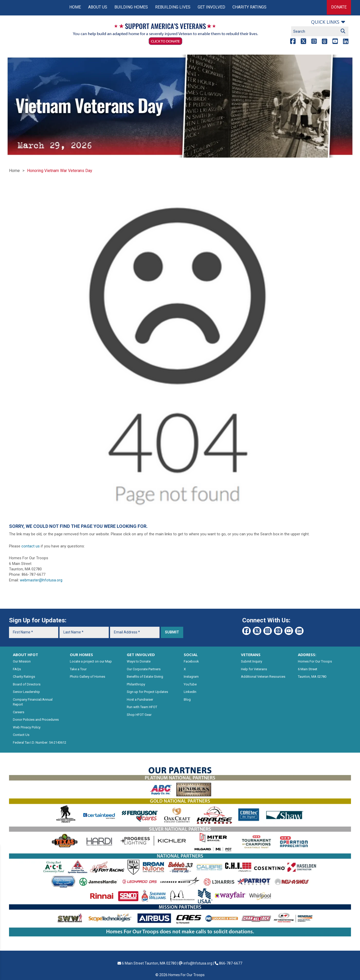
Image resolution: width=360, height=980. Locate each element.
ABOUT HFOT (26, 655)
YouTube (190, 684)
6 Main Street (308, 669)
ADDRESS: (307, 655)
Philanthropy (136, 684)
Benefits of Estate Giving (145, 677)
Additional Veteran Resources (263, 677)
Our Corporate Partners (144, 669)
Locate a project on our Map (91, 661)
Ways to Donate (139, 661)
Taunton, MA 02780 (312, 677)
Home (75, 7)
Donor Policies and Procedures (36, 720)
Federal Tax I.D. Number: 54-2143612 (40, 742)
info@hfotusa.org (198, 963)
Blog (187, 699)
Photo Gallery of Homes (87, 677)
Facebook (191, 661)
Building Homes (131, 7)
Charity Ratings (249, 7)
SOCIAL (191, 655)
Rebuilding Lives (173, 7)
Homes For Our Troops (315, 661)
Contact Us (21, 735)
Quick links (325, 22)
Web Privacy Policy (27, 727)
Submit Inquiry (252, 661)
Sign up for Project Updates (147, 692)
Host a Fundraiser (140, 699)
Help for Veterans (254, 669)
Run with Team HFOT (142, 707)
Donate (339, 7)
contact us (31, 546)
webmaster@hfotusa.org (41, 580)
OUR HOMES (81, 655)
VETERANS (251, 655)
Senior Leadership (26, 692)
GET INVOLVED (141, 655)
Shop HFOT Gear (139, 715)
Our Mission (22, 661)
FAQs (17, 669)
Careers (19, 712)
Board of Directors (27, 684)
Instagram (191, 677)
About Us (98, 7)
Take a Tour (78, 669)
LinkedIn (190, 692)
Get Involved (211, 7)
